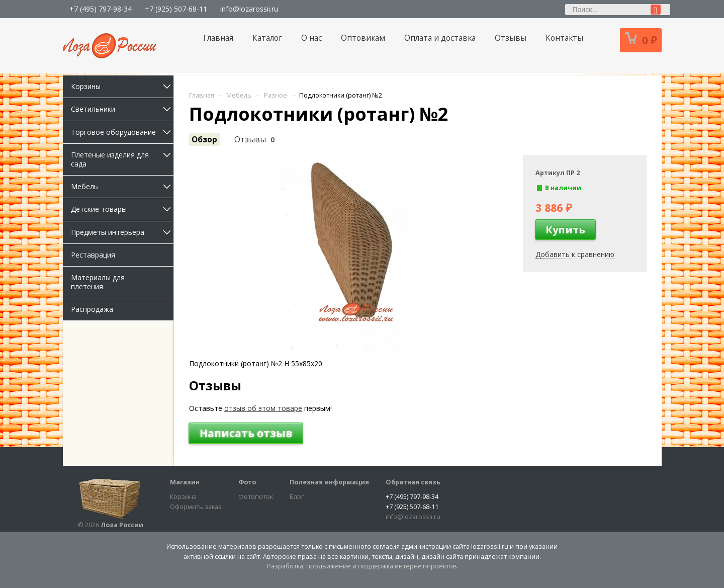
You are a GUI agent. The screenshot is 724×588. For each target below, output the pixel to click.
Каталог (267, 38)
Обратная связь (413, 482)
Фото (247, 482)
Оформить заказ (196, 507)
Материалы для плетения (98, 282)
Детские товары (122, 209)
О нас (311, 38)
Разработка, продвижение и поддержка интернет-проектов (362, 566)
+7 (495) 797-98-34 (101, 9)
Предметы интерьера (122, 232)
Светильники (122, 109)
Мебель (122, 186)
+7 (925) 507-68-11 (176, 9)
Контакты (564, 38)
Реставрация (93, 255)
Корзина (183, 497)
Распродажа (92, 309)
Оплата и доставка (440, 38)
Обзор (204, 140)
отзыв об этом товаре (263, 408)
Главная (218, 38)
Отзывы (511, 38)
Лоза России (122, 525)
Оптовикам (363, 38)
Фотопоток (256, 497)
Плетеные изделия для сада (122, 159)
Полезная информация (329, 482)
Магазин (185, 482)
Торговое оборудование (122, 132)
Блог (297, 497)
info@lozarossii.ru (249, 9)
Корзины (122, 86)
